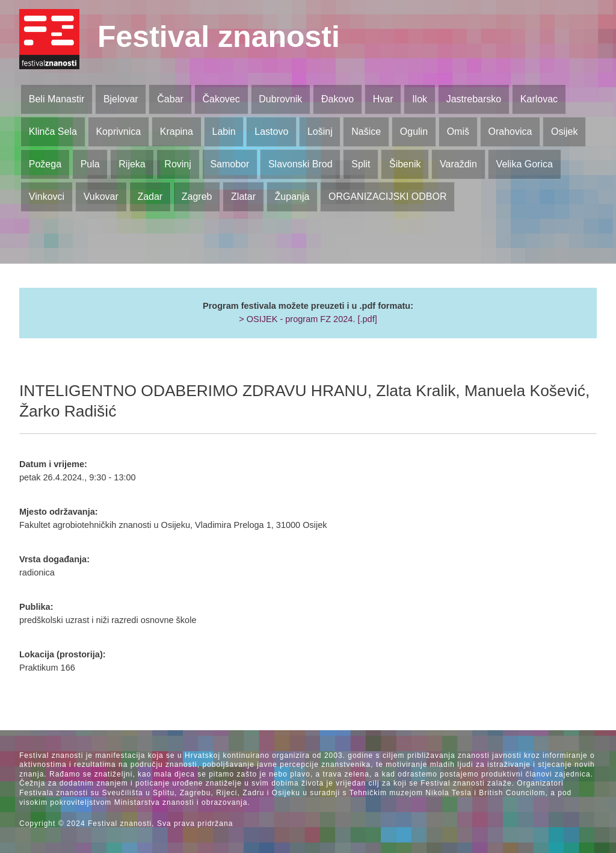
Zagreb (197, 197)
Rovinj (177, 164)
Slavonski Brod (300, 164)
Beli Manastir (57, 99)
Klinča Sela (53, 132)
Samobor (229, 164)
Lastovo (271, 132)
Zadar (150, 197)
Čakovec (221, 99)
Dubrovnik (280, 99)
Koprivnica (118, 132)
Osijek (564, 132)
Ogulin (414, 132)
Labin (223, 132)
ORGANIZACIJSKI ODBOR (387, 197)
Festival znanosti (219, 37)
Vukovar (101, 197)
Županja (292, 197)
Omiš (458, 132)
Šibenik (405, 164)
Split (361, 164)
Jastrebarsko (474, 99)
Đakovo (337, 99)
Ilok (420, 99)
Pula (90, 164)
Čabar (170, 99)
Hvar (383, 99)
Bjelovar (121, 99)
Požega (45, 164)
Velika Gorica (525, 164)
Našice (366, 132)
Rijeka (132, 164)
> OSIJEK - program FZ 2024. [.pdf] (308, 319)
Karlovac (539, 99)
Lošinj (320, 132)
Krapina (177, 132)
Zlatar (243, 197)
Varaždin (458, 164)
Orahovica (510, 132)
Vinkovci (47, 197)
